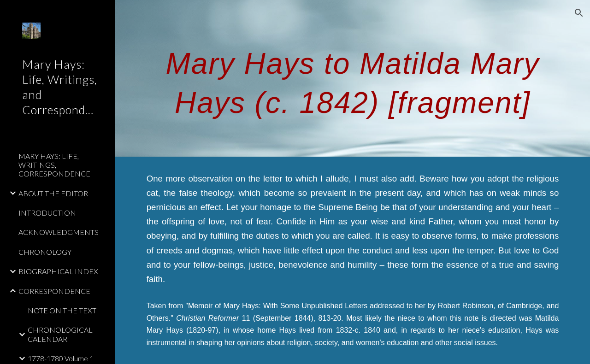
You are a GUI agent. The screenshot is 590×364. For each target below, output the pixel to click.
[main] (353, 79)
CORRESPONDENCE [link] (54, 291)
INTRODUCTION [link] (47, 213)
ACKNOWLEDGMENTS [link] (59, 232)
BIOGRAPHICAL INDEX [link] (58, 271)
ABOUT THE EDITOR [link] (53, 193)
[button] (579, 13)
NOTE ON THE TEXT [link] (62, 310)
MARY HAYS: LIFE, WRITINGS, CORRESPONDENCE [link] (54, 165)
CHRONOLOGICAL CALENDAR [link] (60, 334)
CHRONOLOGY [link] (45, 252)
